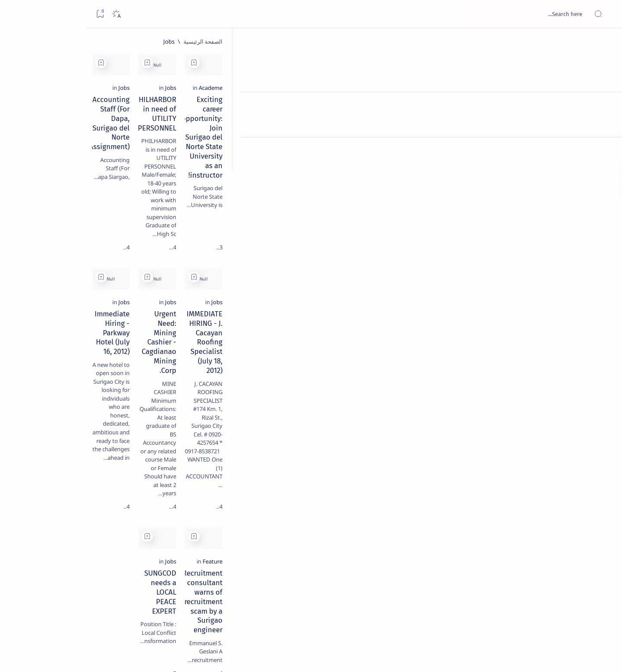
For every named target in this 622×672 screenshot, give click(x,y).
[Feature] (556, 499)
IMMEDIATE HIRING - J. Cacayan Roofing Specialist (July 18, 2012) (503, 336)
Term (138, 522)
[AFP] (53, 474)
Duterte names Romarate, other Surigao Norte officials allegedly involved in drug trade (79, 256)
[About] (606, 106)
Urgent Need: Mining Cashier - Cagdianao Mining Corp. (380, 336)
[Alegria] (88, 235)
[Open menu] (606, 14)
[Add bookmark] (446, 63)
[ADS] (116, 474)
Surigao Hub (527, 655)
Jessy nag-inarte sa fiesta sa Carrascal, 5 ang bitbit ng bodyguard (86, 209)
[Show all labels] (124, 494)
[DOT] (88, 282)
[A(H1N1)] (116, 430)
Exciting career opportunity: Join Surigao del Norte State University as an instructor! (507, 160)
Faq (57, 522)
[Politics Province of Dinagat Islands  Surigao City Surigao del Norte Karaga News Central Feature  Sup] (116, 409)
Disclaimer (110, 522)
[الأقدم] (180, 611)
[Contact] (606, 123)
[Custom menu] (606, 151)
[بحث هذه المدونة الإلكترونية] (451, 14)
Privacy (80, 522)
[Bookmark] (14, 14)
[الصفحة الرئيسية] (606, 43)
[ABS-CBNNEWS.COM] (116, 452)
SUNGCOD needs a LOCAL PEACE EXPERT (364, 510)
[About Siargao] (53, 430)
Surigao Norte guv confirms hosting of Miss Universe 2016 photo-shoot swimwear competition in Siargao (84, 308)
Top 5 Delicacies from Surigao (84, 147)
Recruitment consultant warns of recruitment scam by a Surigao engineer (513, 520)
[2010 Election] (53, 409)
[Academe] (554, 139)
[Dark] (30, 14)
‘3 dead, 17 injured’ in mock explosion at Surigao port (88, 355)
